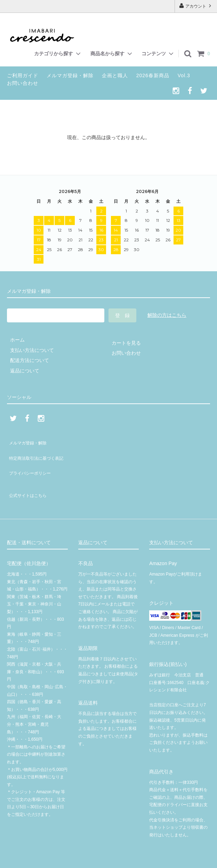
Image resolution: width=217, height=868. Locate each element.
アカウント (196, 6)
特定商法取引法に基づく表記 (39, 451)
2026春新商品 (153, 75)
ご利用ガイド (23, 75)
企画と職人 (115, 75)
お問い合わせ (23, 83)
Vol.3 (184, 75)
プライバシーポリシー (31, 461)
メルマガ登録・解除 (70, 75)
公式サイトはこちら (29, 479)
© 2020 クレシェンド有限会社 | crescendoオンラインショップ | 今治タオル (111, 859)
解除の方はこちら (167, 315)
